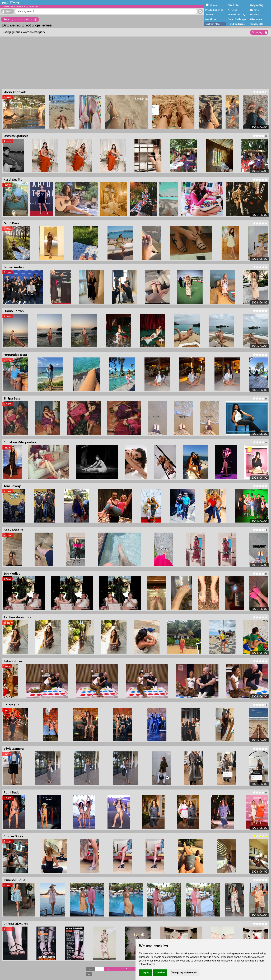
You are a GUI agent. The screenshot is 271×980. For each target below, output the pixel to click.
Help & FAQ (257, 5)
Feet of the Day (237, 15)
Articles (232, 10)
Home (213, 5)
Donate (254, 10)
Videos (209, 15)
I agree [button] (145, 973)
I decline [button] (160, 973)
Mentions (211, 19)
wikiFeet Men (212, 24)
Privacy (255, 15)
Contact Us (257, 24)
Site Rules (234, 5)
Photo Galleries (214, 10)
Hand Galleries (236, 24)
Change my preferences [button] (184, 973)
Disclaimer (256, 19)
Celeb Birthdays (237, 19)
